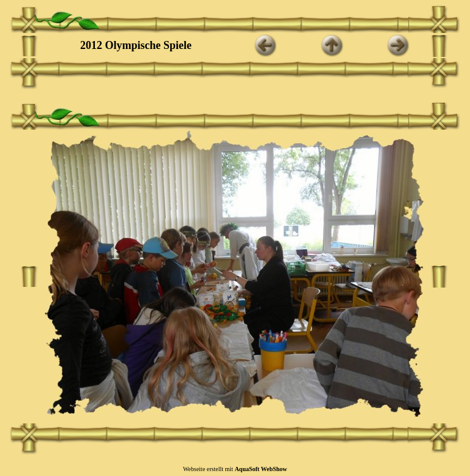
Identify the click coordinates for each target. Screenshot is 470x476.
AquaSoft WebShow (261, 469)
